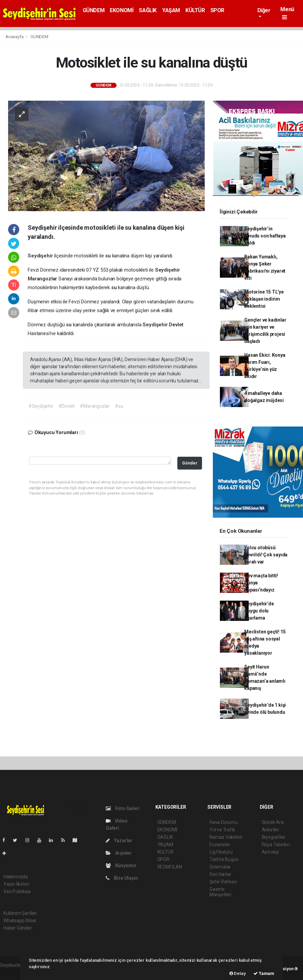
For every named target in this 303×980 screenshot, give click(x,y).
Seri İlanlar (220, 874)
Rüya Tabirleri (276, 845)
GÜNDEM (94, 10)
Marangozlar (43, 279)
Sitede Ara (273, 822)
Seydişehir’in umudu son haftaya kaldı (265, 236)
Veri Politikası (17, 891)
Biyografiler (274, 837)
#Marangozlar (95, 406)
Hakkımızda (16, 877)
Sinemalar (220, 867)
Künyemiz (121, 865)
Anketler (271, 830)
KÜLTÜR (195, 10)
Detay (238, 973)
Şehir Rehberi (223, 882)
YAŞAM (171, 10)
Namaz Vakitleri (226, 837)
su (108, 256)
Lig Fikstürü (221, 852)
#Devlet (67, 406)
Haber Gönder (18, 928)
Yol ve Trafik (222, 830)
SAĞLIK (148, 10)
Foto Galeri (123, 808)
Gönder (190, 463)
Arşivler (119, 853)
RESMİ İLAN (170, 867)
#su (119, 406)
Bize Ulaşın (122, 878)
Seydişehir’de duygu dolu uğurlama (259, 611)
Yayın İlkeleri (16, 884)
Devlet (176, 325)
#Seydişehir (41, 406)
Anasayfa (15, 37)
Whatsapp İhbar (20, 921)
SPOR (217, 10)
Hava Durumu (224, 822)
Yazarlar (119, 840)
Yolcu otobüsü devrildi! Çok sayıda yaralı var (266, 555)
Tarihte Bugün (224, 859)
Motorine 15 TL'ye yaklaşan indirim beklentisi (264, 299)
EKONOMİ (122, 10)
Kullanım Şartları (20, 913)
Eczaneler (220, 845)
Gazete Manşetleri (220, 892)
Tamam (264, 973)
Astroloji (270, 852)
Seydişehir (41, 256)
